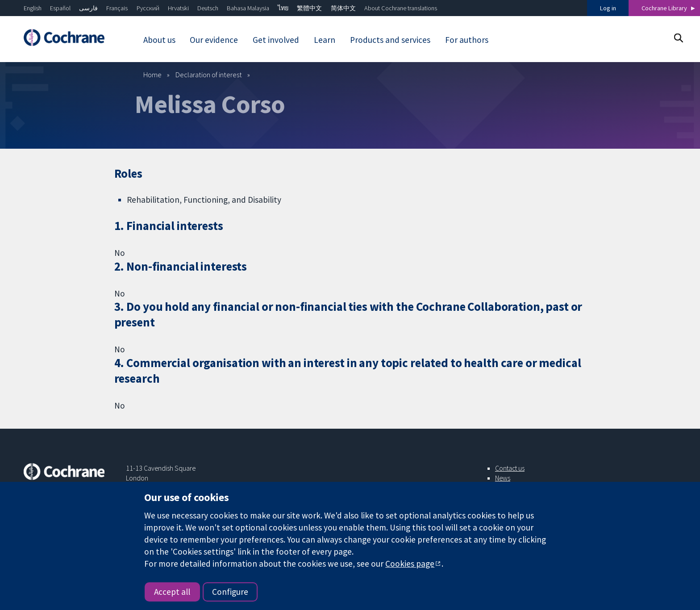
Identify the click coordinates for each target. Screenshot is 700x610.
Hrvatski (178, 8)
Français (117, 8)
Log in (608, 8)
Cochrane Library (664, 8)
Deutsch (208, 8)
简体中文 (343, 8)
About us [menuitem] (159, 40)
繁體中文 (309, 8)
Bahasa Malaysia (248, 8)
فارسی (88, 8)
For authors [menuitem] (467, 40)
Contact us (510, 468)
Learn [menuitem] (325, 40)
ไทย (283, 8)
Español (60, 8)
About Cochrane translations (401, 8)
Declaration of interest (209, 75)
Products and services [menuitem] (390, 40)
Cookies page (410, 564)
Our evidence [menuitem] (214, 40)
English (33, 8)
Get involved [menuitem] (276, 40)
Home (152, 75)
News (503, 478)
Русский (148, 8)
